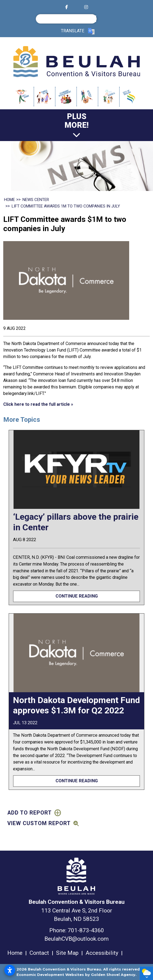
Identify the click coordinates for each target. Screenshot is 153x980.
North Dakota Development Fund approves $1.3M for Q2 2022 (76, 705)
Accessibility (102, 953)
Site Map (67, 953)
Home (15, 953)
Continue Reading (77, 596)
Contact (39, 953)
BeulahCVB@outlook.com (76, 939)
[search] (67, 19)
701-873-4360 (86, 930)
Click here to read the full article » (38, 404)
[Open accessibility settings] (10, 970)
